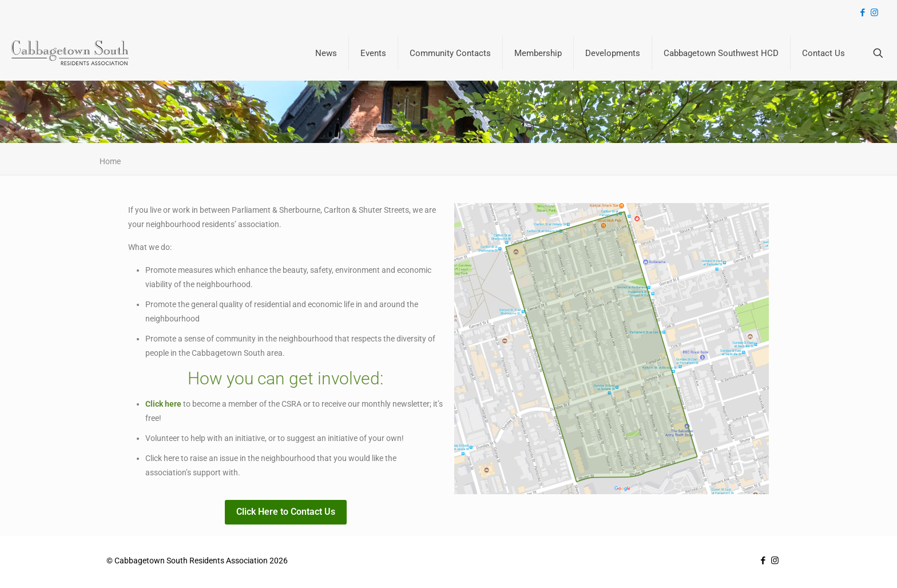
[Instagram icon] (874, 13)
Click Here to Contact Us (286, 512)
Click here (163, 404)
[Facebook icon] (862, 13)
